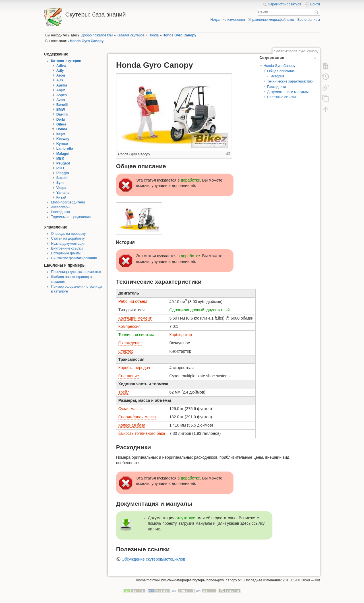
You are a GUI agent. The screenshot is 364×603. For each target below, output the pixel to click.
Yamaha (63, 193)
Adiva (61, 66)
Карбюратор (180, 335)
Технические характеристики (290, 81)
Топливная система (136, 335)
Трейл (124, 392)
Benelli (62, 105)
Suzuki (62, 178)
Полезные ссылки (281, 97)
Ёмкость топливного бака (142, 433)
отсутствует (186, 518)
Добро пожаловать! (97, 35)
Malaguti (63, 154)
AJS (60, 80)
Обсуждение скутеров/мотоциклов (154, 559)
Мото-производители (68, 202)
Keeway (63, 139)
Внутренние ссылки (67, 248)
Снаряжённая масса (137, 417)
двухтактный (218, 310)
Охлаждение (130, 343)
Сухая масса (130, 409)
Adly (60, 71)
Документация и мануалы (288, 92)
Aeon (61, 75)
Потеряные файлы (66, 253)
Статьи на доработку (68, 238)
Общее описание (281, 71)
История (277, 76)
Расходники (61, 212)
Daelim (62, 114)
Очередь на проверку (69, 234)
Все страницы (309, 20)
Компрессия (129, 326)
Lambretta (65, 149)
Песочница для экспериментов (76, 272)
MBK (60, 159)
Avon (61, 100)
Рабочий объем (133, 301)
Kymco (62, 144)
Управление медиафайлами (271, 20)
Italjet (61, 134)
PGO (60, 168)
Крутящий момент (135, 318)
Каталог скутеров (131, 35)
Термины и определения (71, 217)
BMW (61, 110)
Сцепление (129, 376)
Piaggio (63, 173)
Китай (61, 197)
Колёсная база (132, 425)
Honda (154, 35)
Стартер (126, 351)
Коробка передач (134, 368)
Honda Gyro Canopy (179, 35)
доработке (191, 180)
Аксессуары (61, 207)
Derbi (61, 120)
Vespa (61, 188)
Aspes (62, 95)
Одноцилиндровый (187, 310)
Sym (60, 183)
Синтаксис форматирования (74, 258)
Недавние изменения (228, 20)
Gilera (61, 124)
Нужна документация (68, 244)
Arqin (61, 90)
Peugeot (63, 163)
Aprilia (62, 85)
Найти (317, 12)
